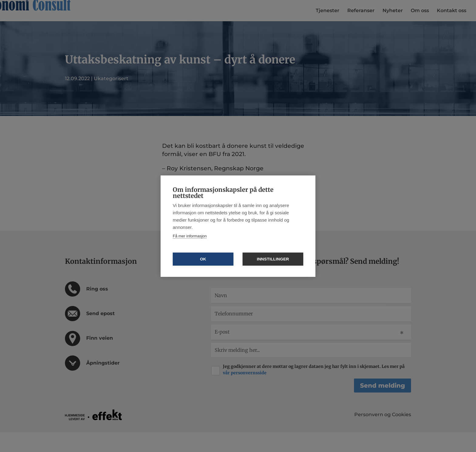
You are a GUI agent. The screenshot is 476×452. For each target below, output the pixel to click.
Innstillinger (273, 259)
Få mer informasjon (190, 236)
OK (203, 259)
